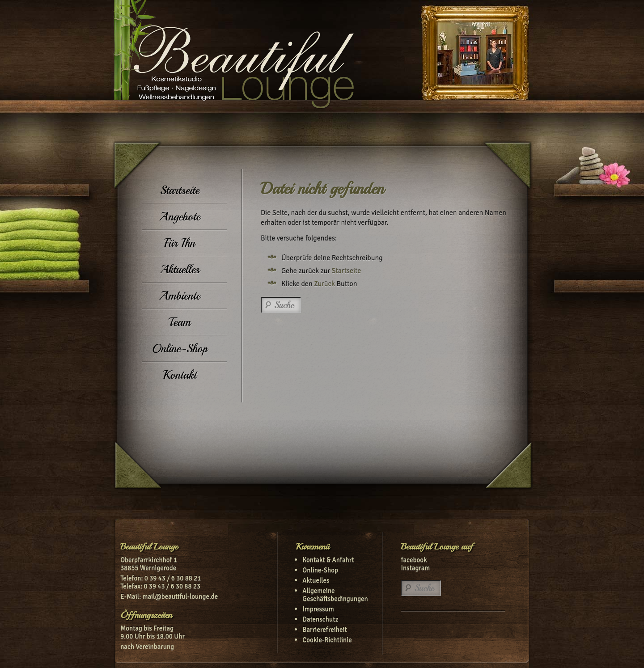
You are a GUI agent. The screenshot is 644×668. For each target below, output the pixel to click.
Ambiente (180, 296)
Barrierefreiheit (324, 630)
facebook (414, 560)
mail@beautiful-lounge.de (180, 596)
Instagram (415, 568)
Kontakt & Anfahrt (328, 560)
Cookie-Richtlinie (327, 640)
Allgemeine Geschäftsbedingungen (335, 595)
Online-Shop (180, 349)
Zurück (324, 284)
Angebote (180, 217)
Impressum (318, 609)
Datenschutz (320, 619)
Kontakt (180, 375)
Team (180, 322)
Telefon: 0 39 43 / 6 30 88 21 (161, 578)
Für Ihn (180, 243)
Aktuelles (180, 269)
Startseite (180, 190)
